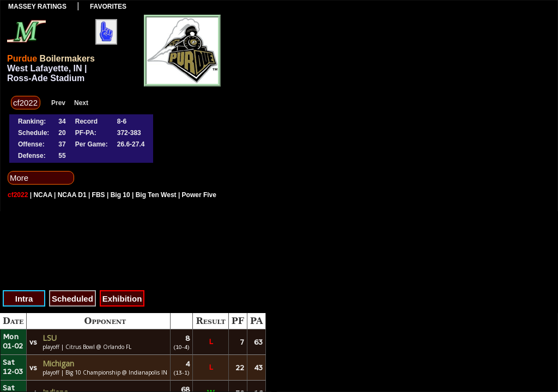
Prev (58, 103)
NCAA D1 (72, 195)
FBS (99, 195)
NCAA (43, 195)
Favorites (108, 7)
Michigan (58, 363)
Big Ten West (156, 195)
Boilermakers (67, 59)
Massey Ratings (37, 7)
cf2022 (18, 195)
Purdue (22, 59)
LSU (50, 338)
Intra (24, 299)
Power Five (199, 195)
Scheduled (72, 299)
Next (81, 103)
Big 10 (120, 195)
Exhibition (122, 299)
